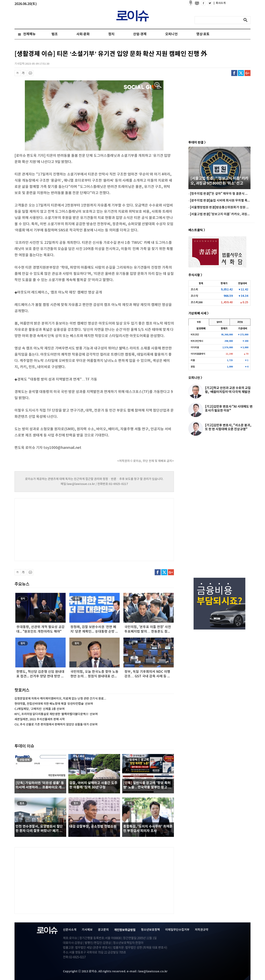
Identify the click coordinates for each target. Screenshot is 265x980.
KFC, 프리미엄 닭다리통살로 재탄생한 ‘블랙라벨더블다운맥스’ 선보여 (56, 714)
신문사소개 (70, 930)
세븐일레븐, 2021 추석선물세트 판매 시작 (40, 719)
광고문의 (103, 930)
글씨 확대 (23, 73)
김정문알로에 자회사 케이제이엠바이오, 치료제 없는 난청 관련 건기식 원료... (60, 699)
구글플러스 (248, 73)
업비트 (219, 322)
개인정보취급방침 (125, 930)
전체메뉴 (29, 34)
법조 (55, 34)
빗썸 (199, 322)
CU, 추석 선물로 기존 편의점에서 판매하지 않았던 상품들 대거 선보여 (56, 724)
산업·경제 (140, 34)
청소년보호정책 (150, 930)
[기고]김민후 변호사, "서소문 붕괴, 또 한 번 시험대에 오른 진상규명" (228, 427)
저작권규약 (202, 930)
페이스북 (234, 73)
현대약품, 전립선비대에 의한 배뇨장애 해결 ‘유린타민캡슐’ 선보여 (54, 704)
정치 (111, 34)
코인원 (240, 322)
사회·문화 (83, 34)
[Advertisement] (56, 529)
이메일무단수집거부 (177, 930)
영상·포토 (203, 34)
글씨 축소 (17, 73)
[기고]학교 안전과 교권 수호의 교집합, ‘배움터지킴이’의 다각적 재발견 (228, 390)
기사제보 (87, 930)
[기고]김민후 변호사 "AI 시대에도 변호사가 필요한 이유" (229, 409)
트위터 (241, 73)
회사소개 (220, 3)
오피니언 (171, 34)
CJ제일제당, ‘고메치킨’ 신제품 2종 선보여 (40, 709)
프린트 (30, 73)
